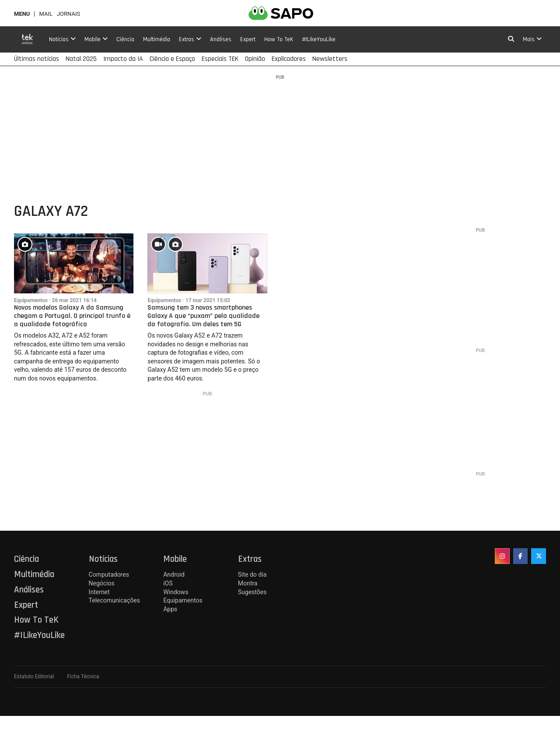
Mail (45, 14)
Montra (248, 583)
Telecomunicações (114, 600)
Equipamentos (31, 300)
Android (174, 574)
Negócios (102, 583)
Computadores (109, 574)
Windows (176, 592)
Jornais (68, 14)
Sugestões (252, 592)
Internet (99, 592)
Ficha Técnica (83, 677)
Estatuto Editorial (34, 677)
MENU (22, 14)
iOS (168, 583)
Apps (170, 609)
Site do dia (252, 574)
